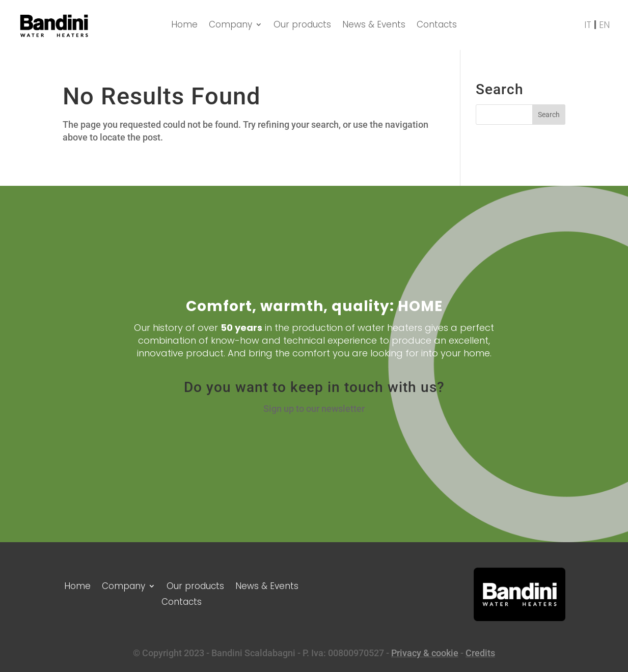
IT (588, 25)
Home (184, 26)
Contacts (437, 26)
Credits (480, 653)
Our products (302, 26)
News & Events (374, 26)
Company (230, 26)
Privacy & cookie (425, 653)
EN (604, 25)
